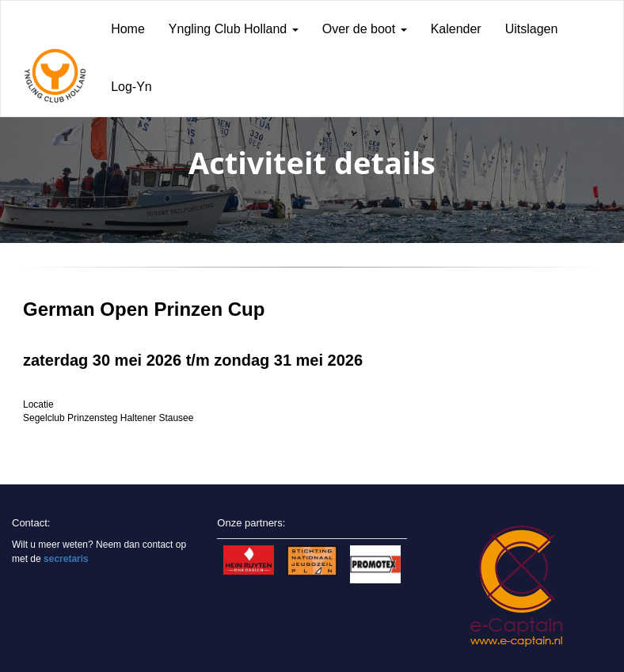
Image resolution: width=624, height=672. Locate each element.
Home (128, 29)
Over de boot (365, 29)
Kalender (456, 29)
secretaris (66, 559)
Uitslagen (532, 29)
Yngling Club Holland (234, 29)
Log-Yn (131, 87)
